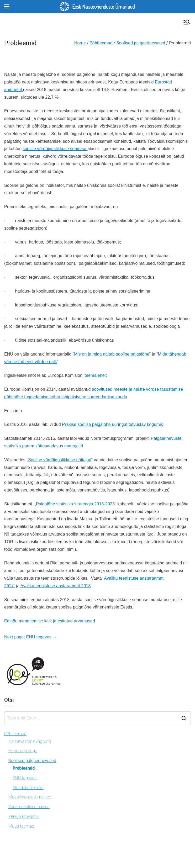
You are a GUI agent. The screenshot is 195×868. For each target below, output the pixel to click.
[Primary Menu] (187, 22)
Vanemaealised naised (29, 807)
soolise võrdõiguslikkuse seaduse (55, 149)
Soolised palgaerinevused (32, 761)
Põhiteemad (15, 734)
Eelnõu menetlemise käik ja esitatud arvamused (50, 621)
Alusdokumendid (28, 788)
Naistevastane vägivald (30, 741)
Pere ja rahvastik (23, 816)
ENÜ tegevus (25, 778)
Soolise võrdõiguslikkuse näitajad (60, 460)
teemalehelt (96, 375)
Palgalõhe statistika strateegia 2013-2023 (75, 504)
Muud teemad (21, 826)
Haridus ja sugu (23, 751)
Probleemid (24, 768)
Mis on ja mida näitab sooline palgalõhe (112, 354)
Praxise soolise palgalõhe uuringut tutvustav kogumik (112, 424)
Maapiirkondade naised (30, 797)
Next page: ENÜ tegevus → (30, 637)
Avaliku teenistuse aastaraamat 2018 (56, 586)
